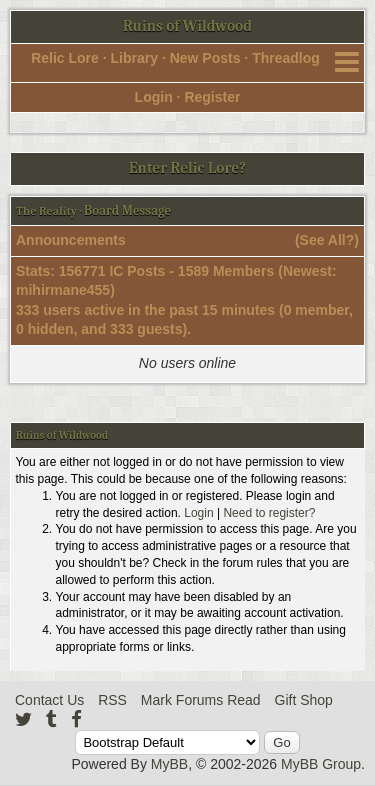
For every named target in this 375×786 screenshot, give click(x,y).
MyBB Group (321, 764)
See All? (327, 240)
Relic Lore (65, 58)
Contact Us (49, 700)
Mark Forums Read (201, 700)
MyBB (169, 764)
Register (212, 97)
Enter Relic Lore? (187, 168)
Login (154, 97)
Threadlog (286, 58)
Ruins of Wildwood (187, 26)
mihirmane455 (63, 290)
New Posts (205, 58)
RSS (112, 700)
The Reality (46, 211)
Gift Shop (304, 700)
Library (134, 58)
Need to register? (269, 513)
